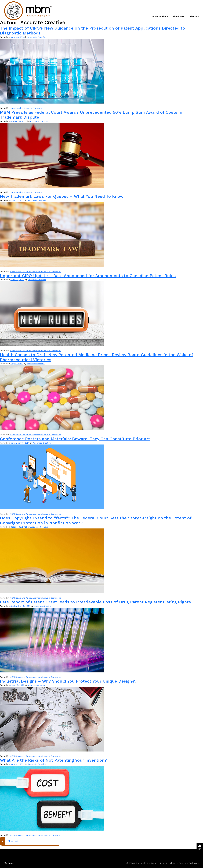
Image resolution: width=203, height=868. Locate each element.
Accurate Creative (37, 37)
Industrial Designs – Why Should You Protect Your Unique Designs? (68, 681)
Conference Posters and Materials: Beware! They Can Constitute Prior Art (75, 439)
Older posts (13, 841)
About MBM (179, 16)
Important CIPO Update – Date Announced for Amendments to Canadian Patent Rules (88, 276)
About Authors (160, 16)
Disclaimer (9, 863)
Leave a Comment (33, 108)
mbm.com (194, 16)
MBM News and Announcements (26, 272)
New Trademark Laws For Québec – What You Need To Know (62, 196)
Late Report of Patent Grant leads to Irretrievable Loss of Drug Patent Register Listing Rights (95, 602)
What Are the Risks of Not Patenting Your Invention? (53, 760)
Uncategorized (17, 108)
